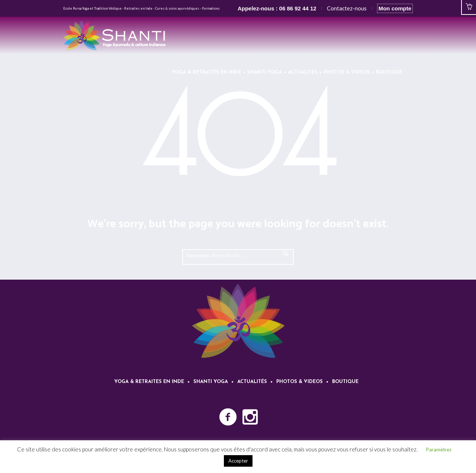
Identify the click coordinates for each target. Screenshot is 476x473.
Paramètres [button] (439, 450)
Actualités (252, 382)
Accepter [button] (238, 461)
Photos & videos (300, 382)
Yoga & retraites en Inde (149, 382)
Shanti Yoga (211, 382)
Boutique (345, 382)
